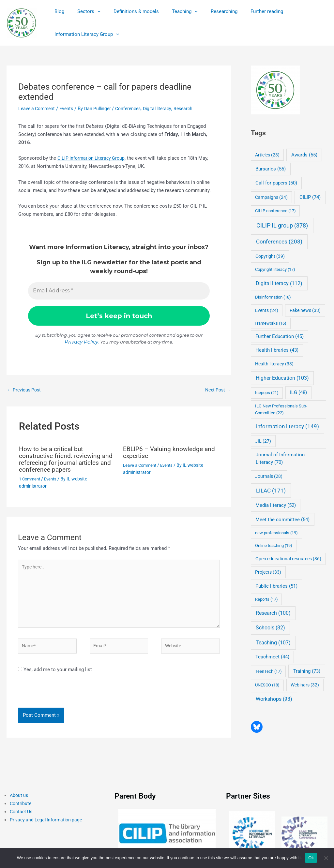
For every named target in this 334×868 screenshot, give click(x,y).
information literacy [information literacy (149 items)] (288, 427)
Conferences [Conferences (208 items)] (279, 242)
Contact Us (22, 816)
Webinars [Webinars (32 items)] (305, 685)
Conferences (135, 109)
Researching (209, 11)
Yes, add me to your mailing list (55, 674)
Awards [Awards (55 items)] (304, 155)
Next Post (217, 390)
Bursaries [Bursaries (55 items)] (271, 169)
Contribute (21, 808)
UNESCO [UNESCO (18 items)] (267, 685)
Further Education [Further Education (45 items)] (280, 336)
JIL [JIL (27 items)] (263, 441)
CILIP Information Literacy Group (93, 158)
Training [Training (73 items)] (307, 671)
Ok (311, 858)
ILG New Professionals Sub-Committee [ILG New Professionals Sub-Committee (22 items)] (281, 409)
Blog (58, 11)
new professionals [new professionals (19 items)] (276, 533)
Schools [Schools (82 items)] (270, 628)
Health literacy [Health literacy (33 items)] (274, 364)
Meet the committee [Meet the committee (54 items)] (282, 520)
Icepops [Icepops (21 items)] (267, 393)
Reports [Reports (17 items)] (266, 599)
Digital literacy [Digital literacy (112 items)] (279, 283)
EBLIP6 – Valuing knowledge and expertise (171, 453)
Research (195, 109)
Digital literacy (167, 109)
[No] (326, 858)
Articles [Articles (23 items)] (267, 155)
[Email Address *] (119, 291)
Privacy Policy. (82, 342)
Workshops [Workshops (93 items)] (274, 699)
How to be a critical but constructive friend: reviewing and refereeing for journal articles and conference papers (64, 459)
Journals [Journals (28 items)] (269, 476)
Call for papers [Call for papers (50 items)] (276, 183)
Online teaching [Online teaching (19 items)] (274, 545)
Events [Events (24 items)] (267, 310)
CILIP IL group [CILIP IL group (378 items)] (282, 225)
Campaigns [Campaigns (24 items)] (271, 197)
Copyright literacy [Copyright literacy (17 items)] (275, 269)
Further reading (249, 11)
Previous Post (25, 390)
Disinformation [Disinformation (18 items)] (273, 297)
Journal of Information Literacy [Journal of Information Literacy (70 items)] (280, 458)
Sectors (84, 11)
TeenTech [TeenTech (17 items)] (268, 671)
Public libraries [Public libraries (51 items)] (276, 586)
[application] (92, 11)
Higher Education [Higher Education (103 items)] (282, 378)
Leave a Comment (38, 109)
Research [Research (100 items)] (273, 613)
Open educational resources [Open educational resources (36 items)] (288, 559)
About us (20, 800)
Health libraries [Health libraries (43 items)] (277, 350)
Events (70, 109)
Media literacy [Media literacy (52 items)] (276, 505)
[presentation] (63, 698)
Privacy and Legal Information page (48, 824)
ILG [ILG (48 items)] (298, 392)
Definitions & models (128, 11)
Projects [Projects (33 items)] (268, 572)
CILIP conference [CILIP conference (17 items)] (275, 211)
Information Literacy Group (85, 34)
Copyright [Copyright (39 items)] (270, 256)
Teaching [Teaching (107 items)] (273, 643)
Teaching (173, 11)
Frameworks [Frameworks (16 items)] (271, 323)
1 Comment (31, 478)
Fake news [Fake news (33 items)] (305, 310)
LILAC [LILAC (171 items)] (271, 491)
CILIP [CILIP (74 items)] (310, 197)
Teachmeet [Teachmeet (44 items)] (272, 657)
